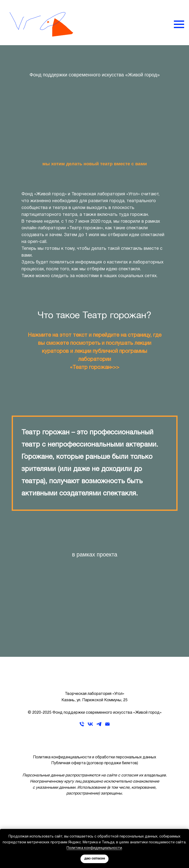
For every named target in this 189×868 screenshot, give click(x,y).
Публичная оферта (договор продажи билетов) (95, 763)
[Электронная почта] (107, 726)
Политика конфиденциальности (94, 848)
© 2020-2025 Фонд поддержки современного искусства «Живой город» (95, 713)
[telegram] (99, 726)
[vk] (90, 726)
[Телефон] (82, 726)
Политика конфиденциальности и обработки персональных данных (94, 757)
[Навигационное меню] (179, 24)
